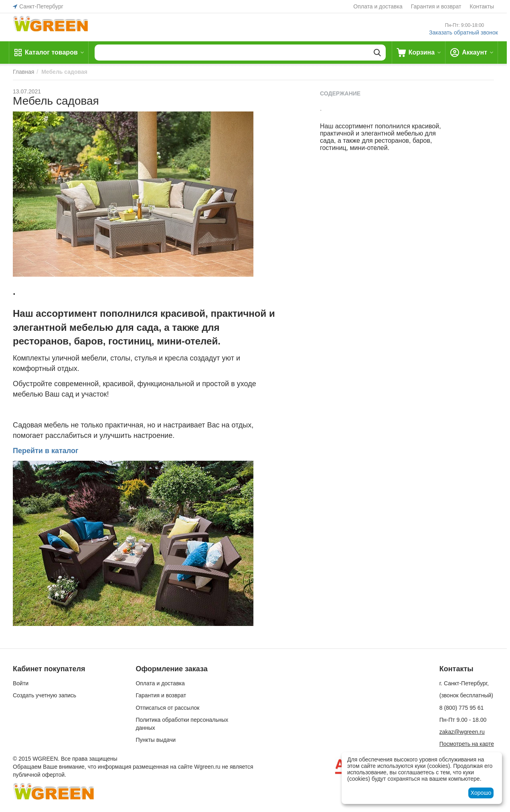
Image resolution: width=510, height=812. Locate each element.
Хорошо (481, 793)
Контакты (482, 6)
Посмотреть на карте (467, 744)
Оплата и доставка (378, 6)
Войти (21, 683)
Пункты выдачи (156, 740)
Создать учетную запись (45, 695)
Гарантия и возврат (436, 6)
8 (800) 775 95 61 (462, 708)
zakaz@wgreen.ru (462, 732)
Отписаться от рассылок (167, 708)
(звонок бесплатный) (466, 695)
